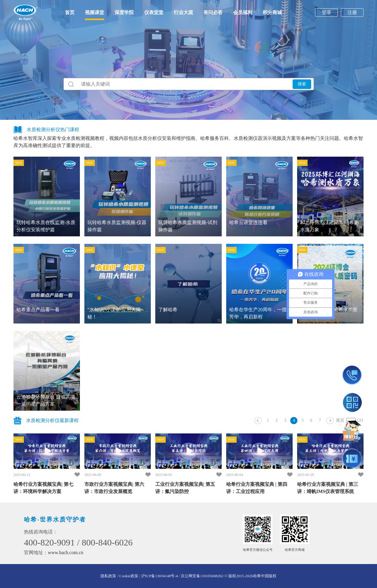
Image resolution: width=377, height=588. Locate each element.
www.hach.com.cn (66, 553)
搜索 (302, 84)
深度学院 (124, 12)
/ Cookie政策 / (129, 576)
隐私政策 (108, 576)
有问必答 (213, 12)
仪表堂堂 (154, 12)
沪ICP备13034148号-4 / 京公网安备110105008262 (182, 576)
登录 (326, 12)
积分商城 (272, 12)
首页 (70, 12)
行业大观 (183, 12)
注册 (352, 12)
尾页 (340, 420)
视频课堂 (95, 12)
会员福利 (243, 12)
